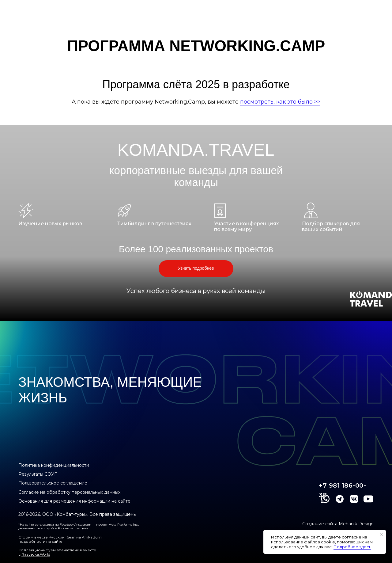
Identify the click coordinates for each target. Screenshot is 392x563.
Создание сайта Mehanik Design (338, 524)
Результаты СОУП (38, 474)
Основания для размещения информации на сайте (74, 501)
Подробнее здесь (352, 547)
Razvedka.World (36, 554)
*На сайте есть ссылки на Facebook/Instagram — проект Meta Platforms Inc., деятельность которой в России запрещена (79, 526)
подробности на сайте (40, 541)
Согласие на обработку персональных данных (69, 492)
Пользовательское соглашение (53, 483)
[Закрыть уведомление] (381, 534)
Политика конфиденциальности (54, 465)
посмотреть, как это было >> (280, 102)
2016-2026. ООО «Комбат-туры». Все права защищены (77, 514)
